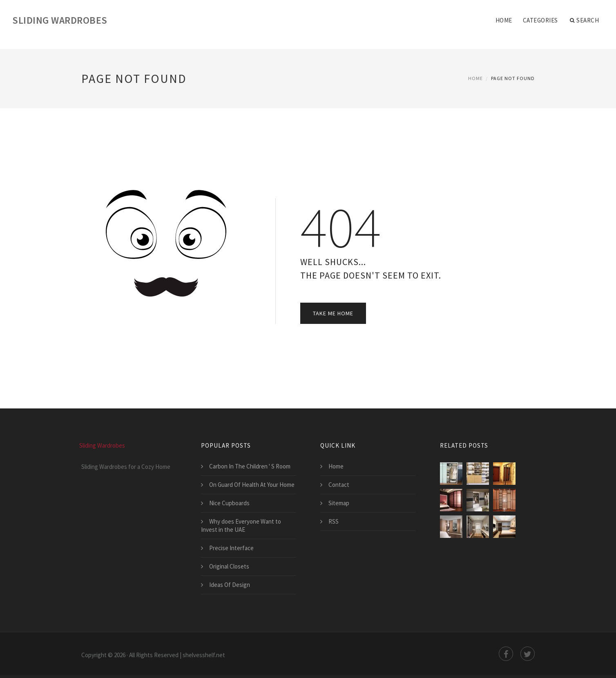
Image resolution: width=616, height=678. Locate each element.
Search (585, 20)
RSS (334, 521)
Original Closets (229, 566)
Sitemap (339, 503)
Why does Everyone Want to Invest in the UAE (241, 525)
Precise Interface (231, 548)
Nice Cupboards (229, 503)
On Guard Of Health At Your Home (252, 485)
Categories (540, 20)
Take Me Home (333, 313)
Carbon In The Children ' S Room (250, 466)
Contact (339, 485)
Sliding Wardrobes (60, 20)
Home (504, 20)
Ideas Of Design (230, 585)
